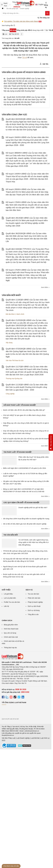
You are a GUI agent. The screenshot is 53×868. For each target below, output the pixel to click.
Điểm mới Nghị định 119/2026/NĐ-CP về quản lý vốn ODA (25, 468)
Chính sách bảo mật (11, 637)
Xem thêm (45, 287)
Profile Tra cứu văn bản (12, 602)
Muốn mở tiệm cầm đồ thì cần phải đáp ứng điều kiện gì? (24, 410)
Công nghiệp (10, 394)
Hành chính (20, 314)
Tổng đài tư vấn (33, 614)
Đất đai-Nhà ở (11, 314)
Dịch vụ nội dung (34, 610)
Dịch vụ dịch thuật (34, 606)
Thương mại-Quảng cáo (14, 378)
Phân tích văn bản (34, 598)
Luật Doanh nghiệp (23, 738)
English (39, 4)
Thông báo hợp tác (10, 648)
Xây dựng (9, 343)
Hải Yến (44, 64)
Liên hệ (6, 606)
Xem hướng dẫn (8, 25)
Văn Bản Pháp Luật (9, 738)
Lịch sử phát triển (10, 598)
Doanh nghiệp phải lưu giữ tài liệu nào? (33, 507)
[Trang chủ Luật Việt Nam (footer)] (26, 656)
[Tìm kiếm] (47, 13)
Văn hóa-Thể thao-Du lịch (15, 360)
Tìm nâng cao (44, 18)
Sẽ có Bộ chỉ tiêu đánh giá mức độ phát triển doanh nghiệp (25, 524)
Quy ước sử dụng (10, 633)
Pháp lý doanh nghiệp (35, 602)
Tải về (25, 58)
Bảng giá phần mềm (11, 625)
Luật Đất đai (35, 738)
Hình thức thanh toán (11, 629)
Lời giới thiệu (8, 594)
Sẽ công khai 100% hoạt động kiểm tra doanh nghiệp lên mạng (26, 519)
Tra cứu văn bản (33, 594)
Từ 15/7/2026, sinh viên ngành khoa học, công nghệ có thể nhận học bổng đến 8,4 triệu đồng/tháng (34, 542)
